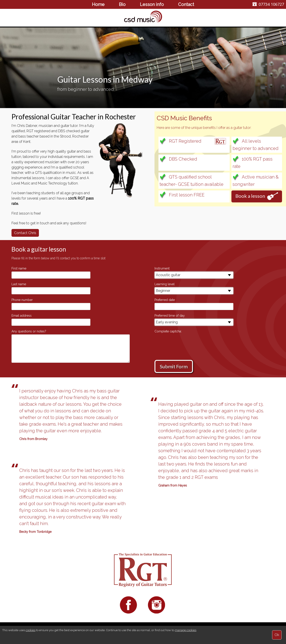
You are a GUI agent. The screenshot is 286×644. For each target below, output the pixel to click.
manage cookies (186, 630)
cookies (31, 630)
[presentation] (188, 343)
